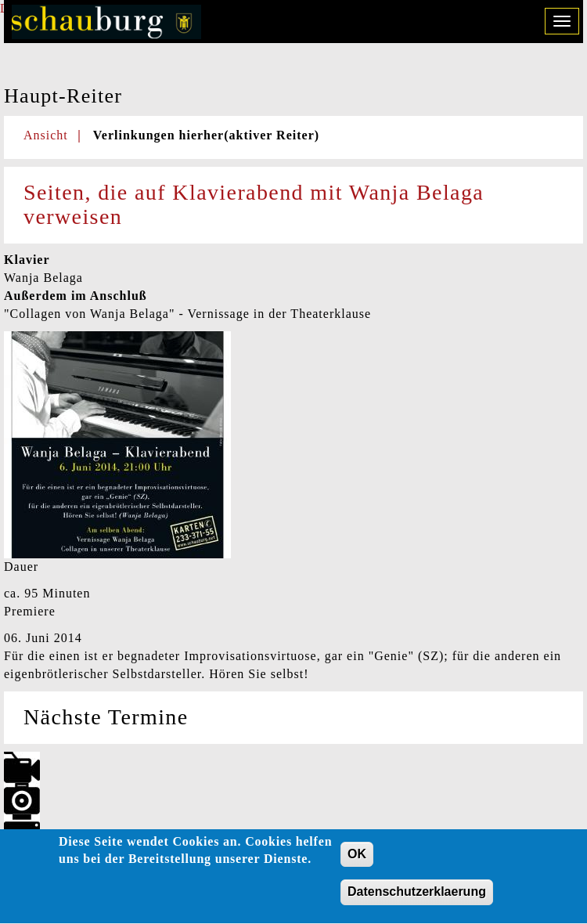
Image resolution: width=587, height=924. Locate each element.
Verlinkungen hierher (206, 135)
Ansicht (46, 135)
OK (357, 859)
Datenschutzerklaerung (417, 898)
